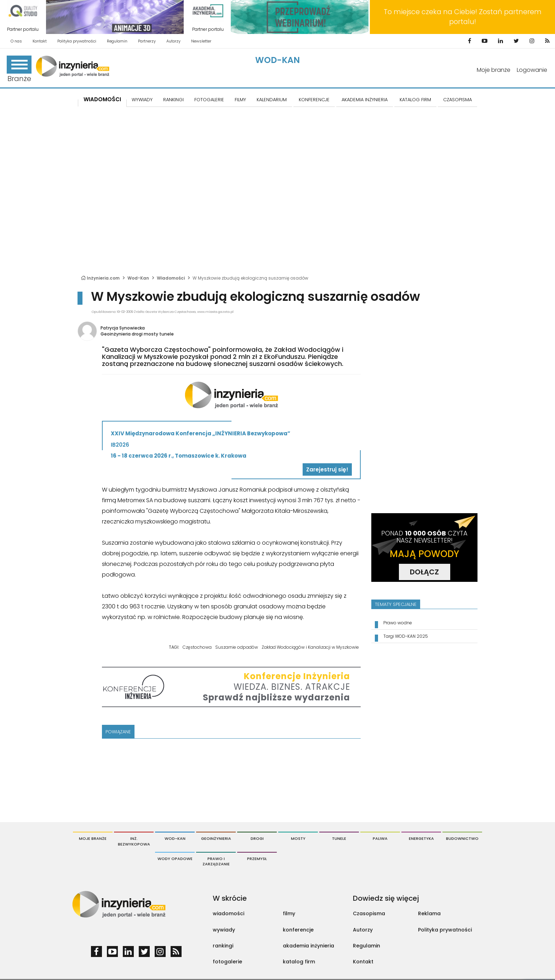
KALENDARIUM (272, 100)
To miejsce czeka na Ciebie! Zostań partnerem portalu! (463, 17)
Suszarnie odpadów (237, 647)
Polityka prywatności (77, 41)
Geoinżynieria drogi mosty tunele (137, 334)
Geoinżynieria (216, 838)
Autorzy (173, 41)
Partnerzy (147, 41)
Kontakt (40, 41)
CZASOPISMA (457, 100)
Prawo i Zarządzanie (216, 861)
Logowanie (532, 70)
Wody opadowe (175, 859)
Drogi (257, 838)
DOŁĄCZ (424, 572)
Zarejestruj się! (327, 469)
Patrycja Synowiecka (123, 328)
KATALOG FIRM (415, 100)
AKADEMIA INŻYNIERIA (365, 100)
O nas (16, 41)
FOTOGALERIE (209, 100)
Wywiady (142, 100)
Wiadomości (102, 99)
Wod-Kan (277, 60)
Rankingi (173, 100)
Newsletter (201, 41)
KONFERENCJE (314, 100)
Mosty (298, 838)
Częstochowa (197, 647)
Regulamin (117, 41)
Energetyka (421, 838)
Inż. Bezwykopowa (134, 841)
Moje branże (494, 70)
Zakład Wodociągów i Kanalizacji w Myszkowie (310, 647)
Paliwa (380, 838)
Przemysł (257, 859)
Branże (19, 70)
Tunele (339, 838)
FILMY (240, 100)
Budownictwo (462, 838)
